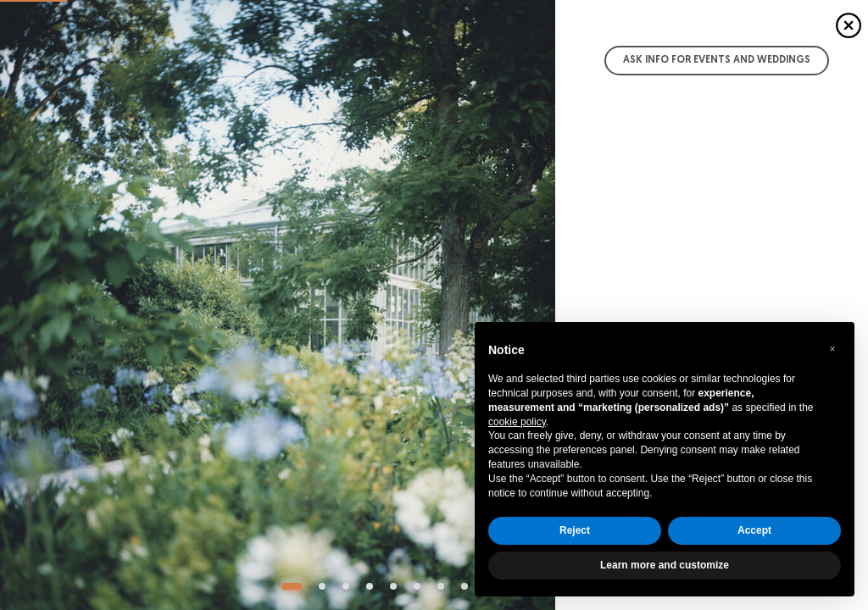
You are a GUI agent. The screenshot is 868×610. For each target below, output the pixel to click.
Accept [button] (754, 530)
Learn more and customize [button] (665, 565)
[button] (832, 349)
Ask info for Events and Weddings (717, 60)
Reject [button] (575, 530)
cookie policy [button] (517, 422)
